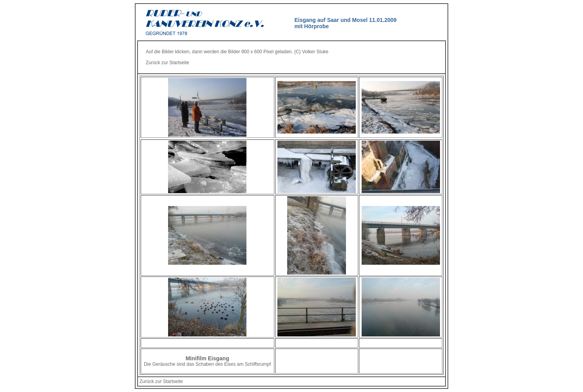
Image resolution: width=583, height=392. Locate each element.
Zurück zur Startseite (167, 63)
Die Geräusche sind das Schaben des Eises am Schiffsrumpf (207, 364)
